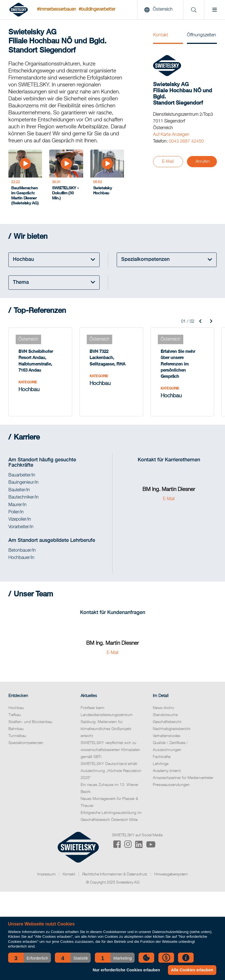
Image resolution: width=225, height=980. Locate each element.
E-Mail (168, 161)
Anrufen (203, 161)
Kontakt (161, 35)
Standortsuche (165, 715)
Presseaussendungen (171, 785)
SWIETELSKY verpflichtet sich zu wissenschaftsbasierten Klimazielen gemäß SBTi (110, 750)
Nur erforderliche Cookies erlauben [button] (126, 970)
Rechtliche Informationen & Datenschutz (115, 874)
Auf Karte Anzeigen (171, 135)
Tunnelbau (17, 736)
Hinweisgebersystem (171, 874)
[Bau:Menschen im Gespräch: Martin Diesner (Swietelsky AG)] (25, 179)
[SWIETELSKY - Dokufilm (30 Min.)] (66, 179)
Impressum (46, 874)
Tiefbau (15, 715)
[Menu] (215, 10)
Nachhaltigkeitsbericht (172, 729)
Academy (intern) (167, 771)
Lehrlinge (161, 764)
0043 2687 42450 (186, 141)
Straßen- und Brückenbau (30, 722)
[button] (30, 958)
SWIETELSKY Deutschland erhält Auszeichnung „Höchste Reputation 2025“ (111, 771)
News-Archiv (163, 708)
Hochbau (16, 708)
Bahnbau (16, 729)
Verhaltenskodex (167, 736)
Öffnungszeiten (201, 35)
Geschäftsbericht (167, 722)
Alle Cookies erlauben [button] (192, 970)
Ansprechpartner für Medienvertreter (183, 778)
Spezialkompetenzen (26, 743)
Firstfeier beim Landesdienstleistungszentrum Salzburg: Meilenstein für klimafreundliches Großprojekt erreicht (107, 722)
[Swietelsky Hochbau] (107, 179)
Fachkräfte (162, 757)
